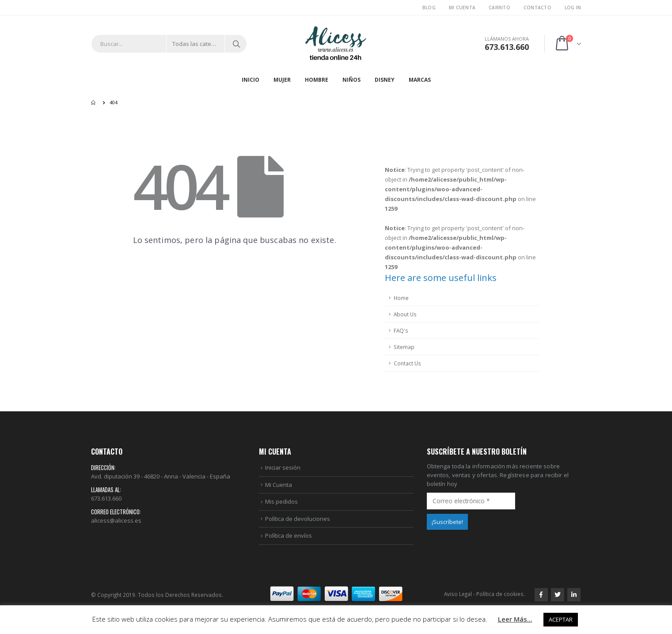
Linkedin (574, 595)
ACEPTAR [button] (561, 619)
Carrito (499, 8)
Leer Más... (515, 619)
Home (401, 298)
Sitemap (404, 347)
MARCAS (420, 80)
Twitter (558, 595)
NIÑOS (351, 80)
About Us (405, 314)
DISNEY (385, 80)
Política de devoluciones (298, 519)
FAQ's (401, 330)
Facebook (541, 595)
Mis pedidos (281, 501)
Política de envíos (289, 535)
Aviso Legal (458, 594)
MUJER (282, 80)
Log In (573, 8)
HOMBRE (317, 80)
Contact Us (407, 363)
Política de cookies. (501, 594)
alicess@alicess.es (116, 520)
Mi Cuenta (462, 8)
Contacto (537, 8)
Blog (429, 8)
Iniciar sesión (283, 467)
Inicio (251, 80)
